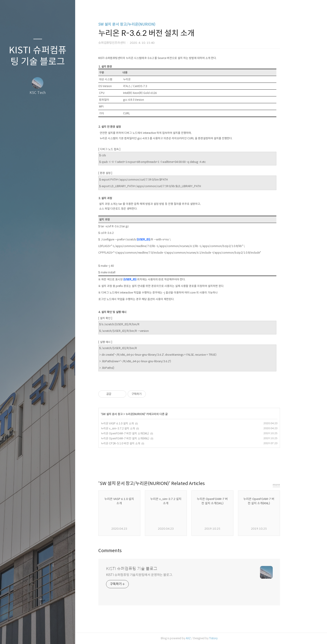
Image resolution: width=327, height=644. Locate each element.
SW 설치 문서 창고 (124, 414)
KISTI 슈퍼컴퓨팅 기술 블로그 (38, 56)
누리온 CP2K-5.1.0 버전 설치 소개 (133, 443)
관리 (65, 635)
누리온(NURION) (147, 414)
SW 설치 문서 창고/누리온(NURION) (139, 24)
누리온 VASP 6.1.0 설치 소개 (129, 423)
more (288, 485)
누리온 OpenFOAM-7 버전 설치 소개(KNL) (137, 438)
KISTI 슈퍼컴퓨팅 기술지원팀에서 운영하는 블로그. (151, 575)
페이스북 (191, 464)
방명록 (29, 635)
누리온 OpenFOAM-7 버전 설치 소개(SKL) (137, 433)
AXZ (200, 638)
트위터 (211, 464)
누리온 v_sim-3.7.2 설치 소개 (130, 428)
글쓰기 (11, 635)
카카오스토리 (201, 464)
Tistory (225, 638)
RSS (47, 635)
